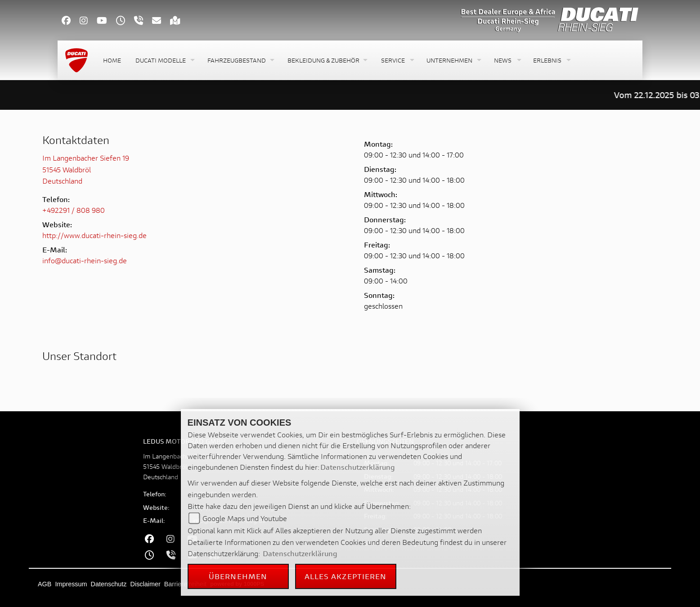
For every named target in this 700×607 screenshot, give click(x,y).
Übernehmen (238, 576)
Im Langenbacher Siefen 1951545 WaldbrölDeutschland (86, 169)
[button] (164, 61)
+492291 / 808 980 (74, 210)
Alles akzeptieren (346, 576)
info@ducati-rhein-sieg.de (85, 260)
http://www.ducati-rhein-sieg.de (94, 235)
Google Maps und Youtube (245, 518)
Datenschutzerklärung (358, 467)
